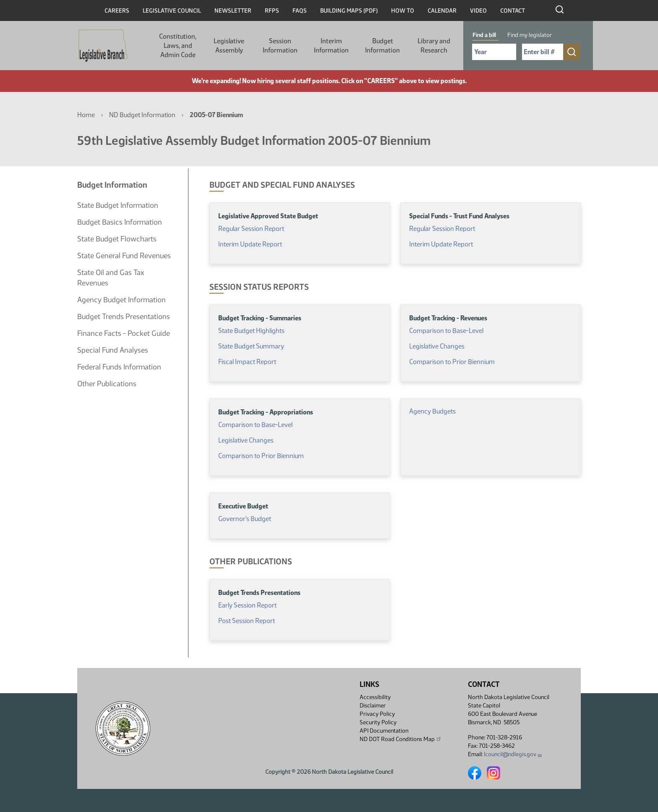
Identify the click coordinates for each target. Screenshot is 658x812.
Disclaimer (373, 706)
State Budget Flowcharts (117, 239)
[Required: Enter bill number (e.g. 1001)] (543, 52)
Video (478, 11)
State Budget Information (118, 205)
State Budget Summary (251, 346)
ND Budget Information (142, 115)
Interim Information (331, 46)
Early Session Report (247, 605)
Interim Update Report (250, 244)
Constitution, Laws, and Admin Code (178, 46)
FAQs (300, 11)
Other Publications (107, 384)
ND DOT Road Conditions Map (401, 739)
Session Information (280, 46)
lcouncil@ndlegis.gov (513, 754)
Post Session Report (247, 621)
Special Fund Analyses (113, 350)
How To (403, 11)
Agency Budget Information (121, 300)
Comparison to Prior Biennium (452, 362)
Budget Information (383, 46)
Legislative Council (172, 11)
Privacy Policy (377, 714)
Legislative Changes (437, 346)
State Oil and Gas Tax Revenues (111, 278)
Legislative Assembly (229, 46)
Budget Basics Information (120, 222)
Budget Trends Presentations (124, 317)
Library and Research (434, 46)
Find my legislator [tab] (530, 35)
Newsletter (233, 11)
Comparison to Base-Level (446, 331)
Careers (117, 11)
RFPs (272, 11)
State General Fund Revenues (124, 256)
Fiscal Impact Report (247, 362)
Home (86, 115)
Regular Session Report (252, 229)
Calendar (442, 11)
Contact (513, 11)
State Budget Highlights (251, 331)
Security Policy (378, 722)
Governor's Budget (245, 519)
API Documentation (384, 731)
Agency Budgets (432, 411)
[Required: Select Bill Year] (494, 52)
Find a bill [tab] (484, 35)
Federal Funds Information (119, 367)
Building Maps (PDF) (349, 11)
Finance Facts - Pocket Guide (124, 333)
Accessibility (375, 697)
